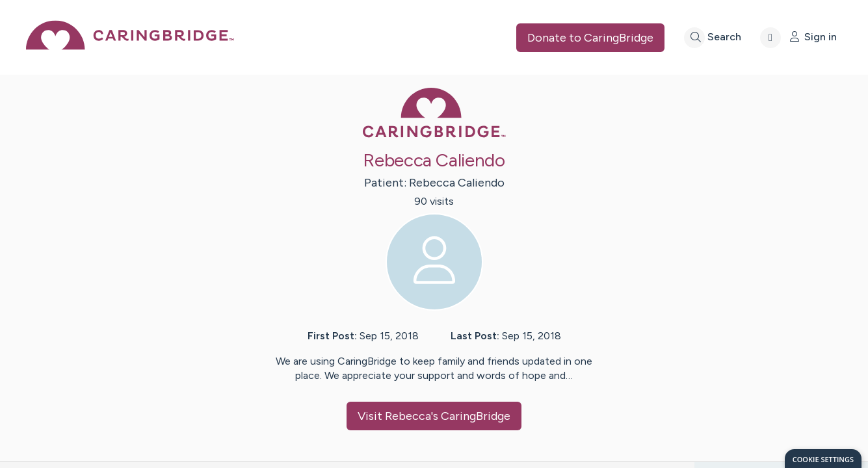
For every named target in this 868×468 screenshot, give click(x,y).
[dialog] (823, 459)
